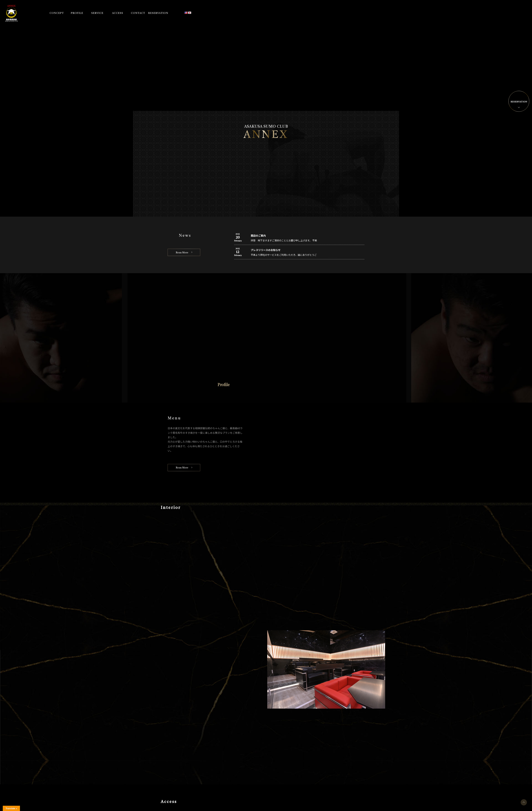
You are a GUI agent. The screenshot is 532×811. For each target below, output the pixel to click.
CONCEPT (57, 14)
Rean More (183, 253)
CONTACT (139, 14)
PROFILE (78, 14)
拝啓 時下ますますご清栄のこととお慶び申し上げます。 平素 (286, 241)
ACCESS (118, 14)
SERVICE (98, 14)
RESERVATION (159, 14)
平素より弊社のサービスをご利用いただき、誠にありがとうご (286, 255)
